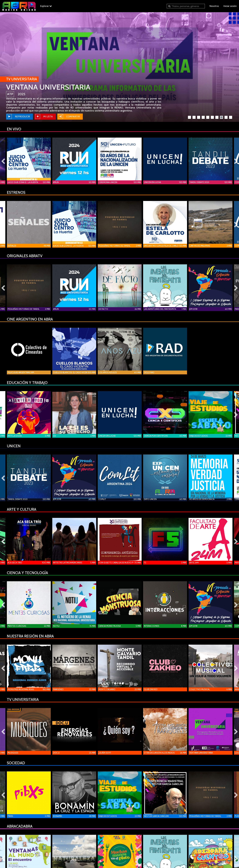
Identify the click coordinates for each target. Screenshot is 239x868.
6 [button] (213, 118)
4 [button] (204, 118)
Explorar (46, 6)
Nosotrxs (214, 6)
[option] (120, 67)
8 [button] (222, 118)
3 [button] (199, 118)
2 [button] (194, 118)
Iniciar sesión (230, 6)
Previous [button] (3, 162)
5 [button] (208, 118)
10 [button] (231, 118)
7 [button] (217, 118)
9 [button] (227, 118)
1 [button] (190, 118)
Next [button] (236, 162)
